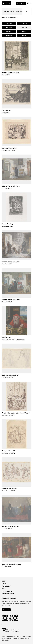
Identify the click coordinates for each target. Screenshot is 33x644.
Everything (9, 23)
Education (9, 36)
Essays (24, 32)
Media (4, 589)
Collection (24, 28)
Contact (4, 584)
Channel (9, 32)
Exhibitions (24, 23)
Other (24, 36)
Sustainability (6, 586)
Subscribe (6, 610)
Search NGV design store (10, 17)
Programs (9, 28)
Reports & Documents (8, 594)
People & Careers (7, 591)
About (4, 581)
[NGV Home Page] (6, 3)
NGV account (8, 605)
